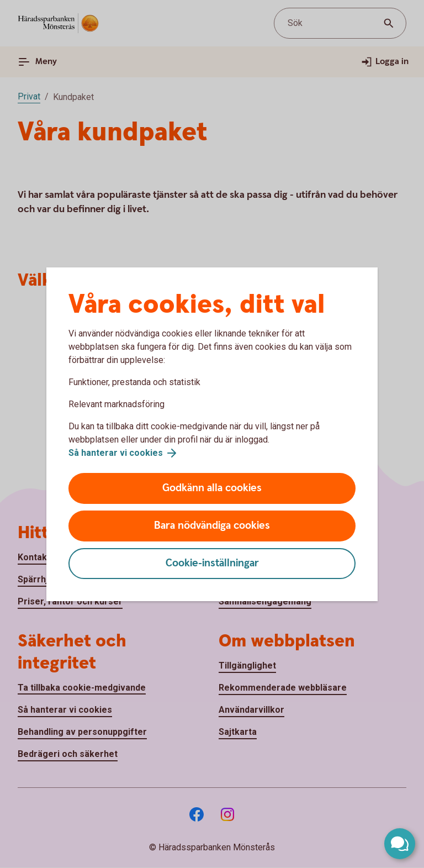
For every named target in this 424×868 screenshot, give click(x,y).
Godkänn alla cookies (212, 488)
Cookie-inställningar (212, 563)
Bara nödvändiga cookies (212, 526)
